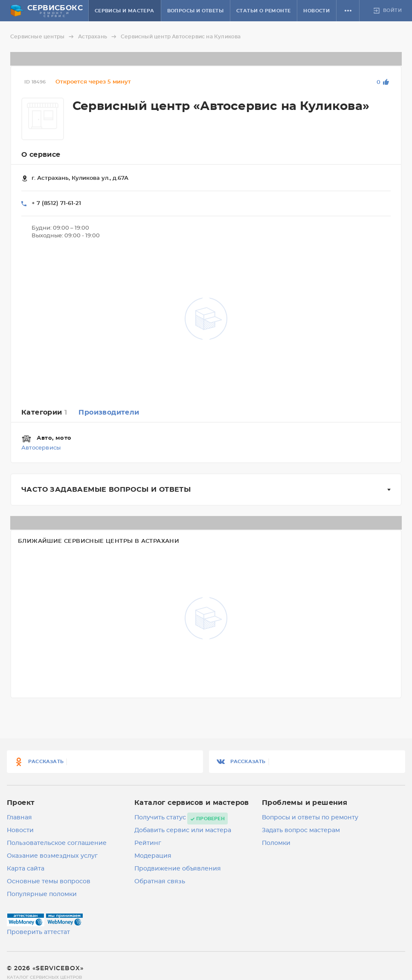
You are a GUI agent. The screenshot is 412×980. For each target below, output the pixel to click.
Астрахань (99, 37)
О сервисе (41, 155)
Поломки (276, 843)
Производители (109, 412)
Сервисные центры (43, 37)
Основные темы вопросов (49, 882)
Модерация (153, 856)
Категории (44, 412)
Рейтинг (148, 843)
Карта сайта (26, 869)
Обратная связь (160, 882)
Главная (19, 818)
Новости (316, 11)
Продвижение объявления (178, 869)
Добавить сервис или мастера (183, 830)
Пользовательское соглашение (57, 843)
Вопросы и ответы (195, 11)
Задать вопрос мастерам (301, 830)
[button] (348, 11)
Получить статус (160, 818)
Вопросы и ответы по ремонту (310, 818)
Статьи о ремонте (263, 11)
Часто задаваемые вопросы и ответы (106, 490)
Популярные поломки (42, 894)
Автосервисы (41, 448)
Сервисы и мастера (125, 11)
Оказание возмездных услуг (52, 856)
